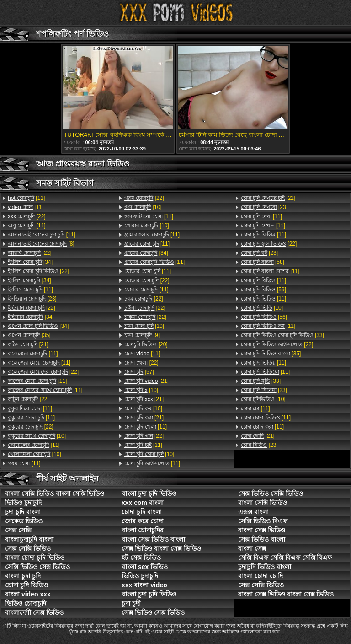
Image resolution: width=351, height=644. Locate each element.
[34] (30, 262)
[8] (41, 244)
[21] (28, 344)
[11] (26, 198)
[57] (139, 372)
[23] (32, 299)
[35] (29, 335)
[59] (263, 290)
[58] (263, 262)
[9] (142, 335)
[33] (282, 335)
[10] (37, 436)
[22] (27, 216)
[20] (146, 344)
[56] (264, 317)
